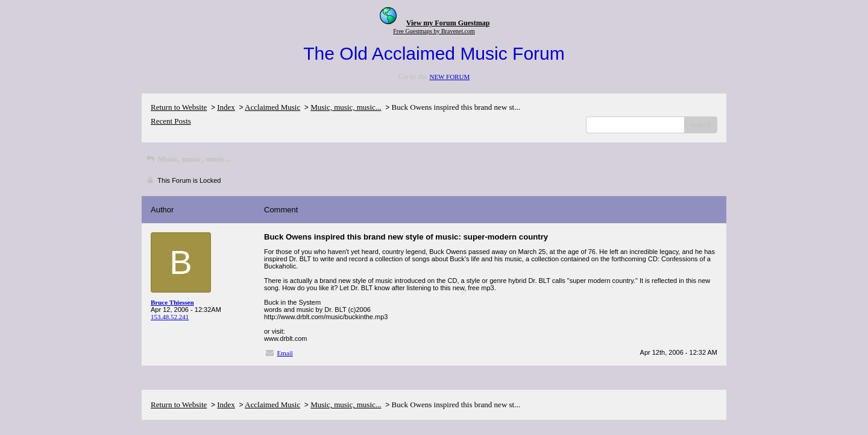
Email (285, 353)
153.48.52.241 (170, 317)
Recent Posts (171, 121)
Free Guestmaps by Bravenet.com (434, 31)
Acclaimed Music (272, 107)
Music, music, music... (346, 107)
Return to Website (179, 107)
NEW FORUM (449, 77)
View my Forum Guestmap (448, 23)
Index (226, 107)
